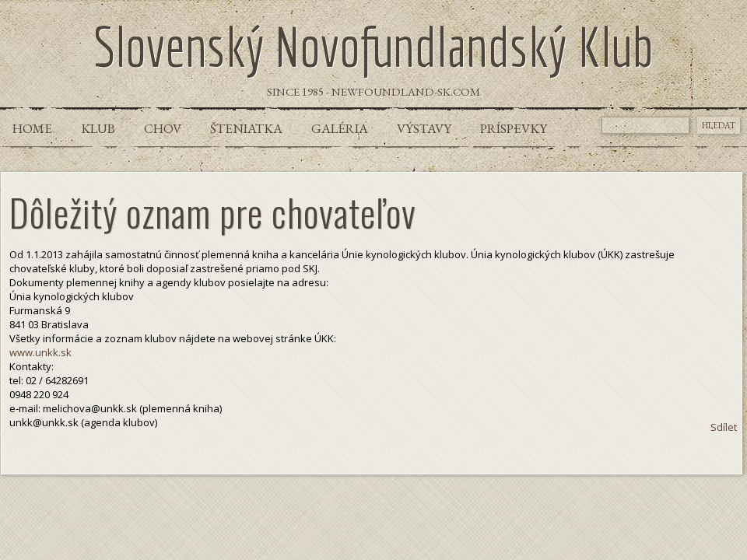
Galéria (340, 128)
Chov (163, 128)
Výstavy (424, 128)
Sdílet (724, 427)
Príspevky (514, 128)
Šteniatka (246, 128)
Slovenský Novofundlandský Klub (373, 46)
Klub (98, 128)
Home (32, 128)
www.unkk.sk (40, 352)
